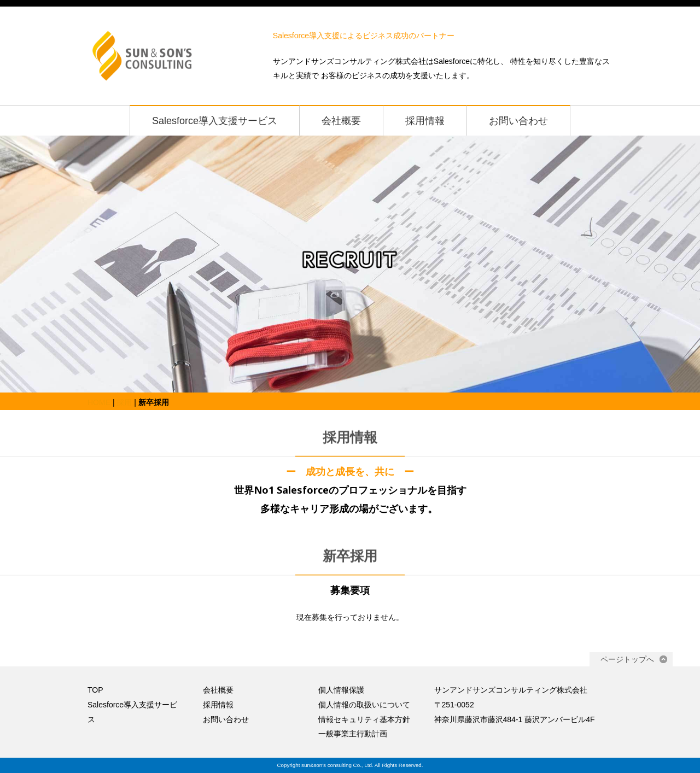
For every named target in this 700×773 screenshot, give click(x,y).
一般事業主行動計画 (353, 734)
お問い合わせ (518, 121)
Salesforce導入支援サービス (215, 121)
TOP (95, 690)
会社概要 (341, 121)
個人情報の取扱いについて (364, 705)
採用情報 (425, 121)
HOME (99, 402)
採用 (124, 402)
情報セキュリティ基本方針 (364, 719)
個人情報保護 (341, 690)
